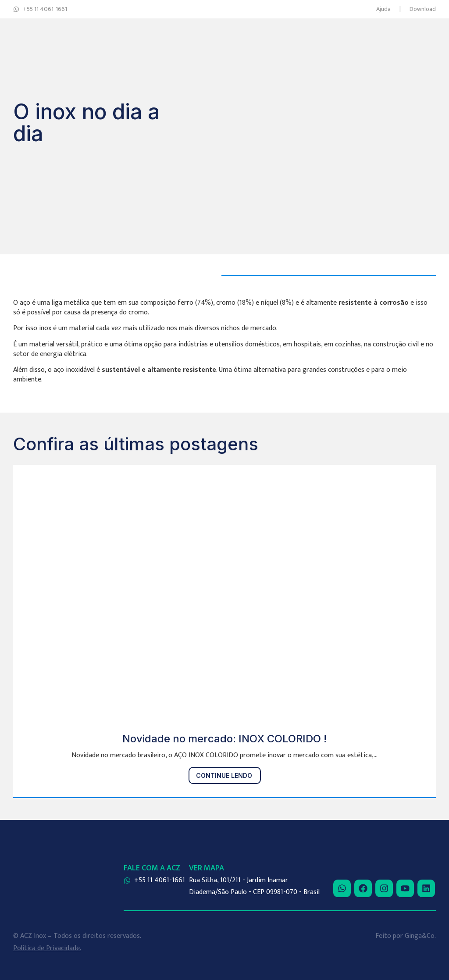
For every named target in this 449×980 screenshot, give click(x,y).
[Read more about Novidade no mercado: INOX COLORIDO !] (225, 775)
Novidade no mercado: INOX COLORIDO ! (224, 739)
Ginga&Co (420, 936)
